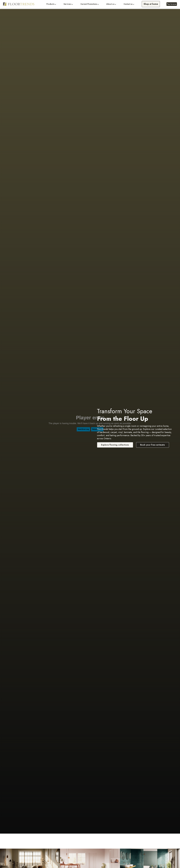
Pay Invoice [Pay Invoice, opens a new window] (172, 4)
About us (110, 4)
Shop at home (151, 4)
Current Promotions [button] (89, 4)
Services (67, 4)
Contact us (128, 4)
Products (50, 4)
